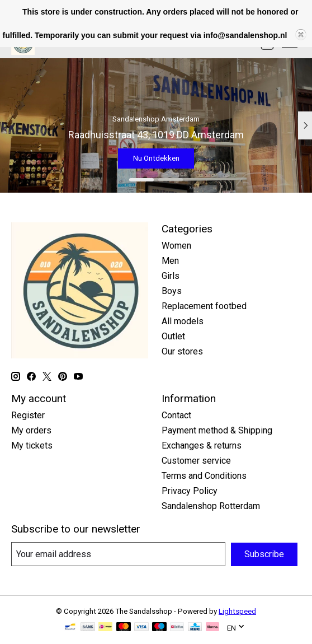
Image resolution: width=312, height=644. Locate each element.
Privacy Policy (190, 491)
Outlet (173, 336)
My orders (31, 430)
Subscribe (264, 554)
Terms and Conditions (204, 476)
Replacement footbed (204, 306)
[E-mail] (118, 554)
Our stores (182, 351)
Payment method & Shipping (217, 430)
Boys (172, 291)
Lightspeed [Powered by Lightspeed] (237, 611)
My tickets (32, 445)
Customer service (196, 461)
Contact (176, 415)
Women (176, 246)
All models (183, 321)
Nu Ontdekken (156, 158)
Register (28, 415)
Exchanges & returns (202, 445)
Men (170, 261)
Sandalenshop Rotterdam (211, 506)
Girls (171, 276)
